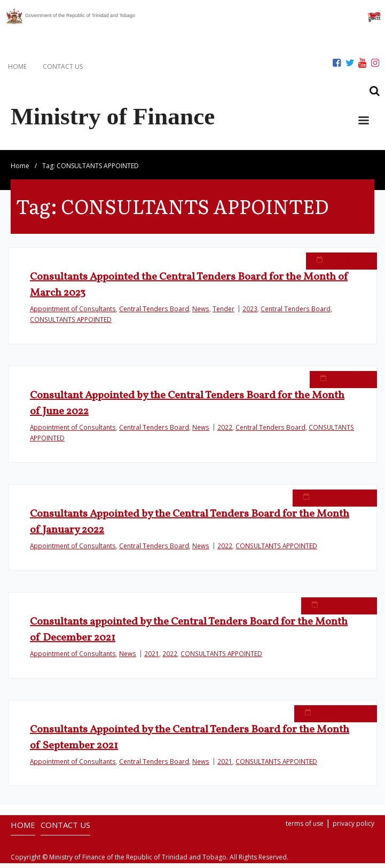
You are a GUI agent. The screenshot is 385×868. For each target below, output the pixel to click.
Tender (223, 313)
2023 (250, 313)
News (201, 313)
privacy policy (353, 829)
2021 (152, 658)
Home (20, 171)
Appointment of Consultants (73, 313)
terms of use (305, 829)
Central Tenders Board (154, 313)
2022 (225, 432)
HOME (17, 66)
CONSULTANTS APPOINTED (71, 324)
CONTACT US (63, 66)
